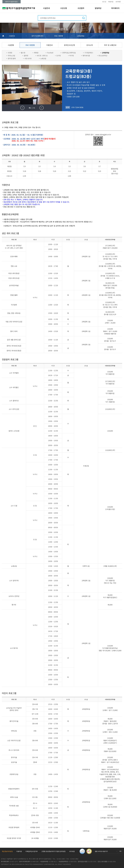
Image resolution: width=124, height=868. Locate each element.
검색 (84, 18)
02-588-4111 (53, 861)
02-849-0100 (35, 861)
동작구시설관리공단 (12, 2)
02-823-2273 (14, 861)
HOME (3, 36)
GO (120, 851)
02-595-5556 (72, 861)
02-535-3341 (92, 861)
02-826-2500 (112, 861)
